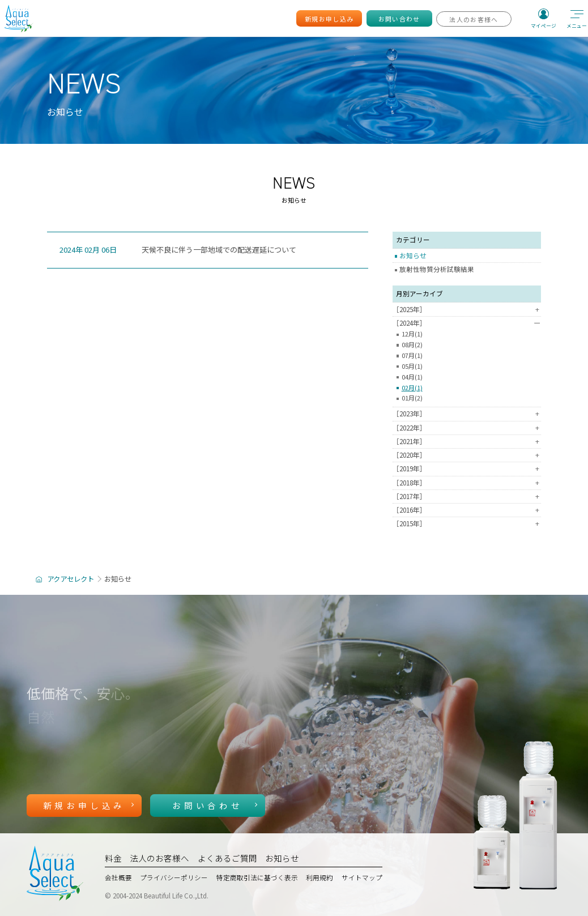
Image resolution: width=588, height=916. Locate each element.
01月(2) (412, 398)
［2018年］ (467, 483)
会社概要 (118, 877)
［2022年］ (467, 428)
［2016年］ (467, 510)
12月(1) (412, 334)
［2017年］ (467, 497)
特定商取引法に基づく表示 (257, 877)
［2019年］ (467, 469)
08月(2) (412, 345)
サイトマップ (362, 877)
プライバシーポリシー (174, 877)
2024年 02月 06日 (88, 250)
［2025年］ (467, 310)
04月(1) (412, 377)
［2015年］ (467, 524)
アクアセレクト (71, 579)
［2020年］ (467, 455)
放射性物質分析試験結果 (437, 269)
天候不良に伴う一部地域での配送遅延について (219, 250)
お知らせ (413, 255)
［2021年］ (467, 442)
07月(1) (412, 356)
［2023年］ (467, 414)
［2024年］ (467, 323)
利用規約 (319, 877)
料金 (113, 858)
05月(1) (412, 367)
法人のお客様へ (159, 858)
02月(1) (412, 388)
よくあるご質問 (227, 858)
